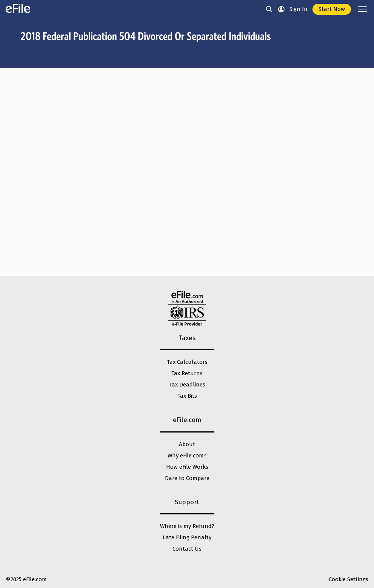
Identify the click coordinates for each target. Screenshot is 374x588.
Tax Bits (187, 396)
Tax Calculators (187, 362)
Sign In (299, 9)
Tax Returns (187, 373)
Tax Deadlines (187, 385)
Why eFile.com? (187, 456)
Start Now (332, 9)
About (187, 444)
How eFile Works (187, 467)
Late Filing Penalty (187, 537)
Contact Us (187, 549)
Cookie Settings (349, 579)
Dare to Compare (187, 478)
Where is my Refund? (187, 526)
